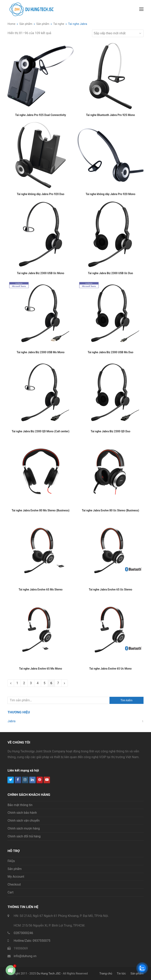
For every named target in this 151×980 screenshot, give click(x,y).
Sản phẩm (15, 869)
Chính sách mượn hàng (24, 828)
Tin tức (121, 973)
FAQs (11, 861)
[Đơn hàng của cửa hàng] (118, 33)
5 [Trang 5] (45, 683)
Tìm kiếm (127, 700)
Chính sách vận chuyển (23, 821)
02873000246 (23, 933)
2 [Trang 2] (24, 683)
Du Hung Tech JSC (49, 973)
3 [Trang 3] (31, 683)
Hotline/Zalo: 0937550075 (32, 941)
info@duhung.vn (25, 956)
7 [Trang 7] (58, 683)
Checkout (14, 884)
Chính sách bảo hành (22, 813)
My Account (16, 877)
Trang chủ (106, 973)
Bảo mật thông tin (20, 805)
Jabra (11, 721)
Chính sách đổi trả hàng (24, 836)
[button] (141, 9)
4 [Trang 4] (38, 683)
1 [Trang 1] (17, 683)
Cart (10, 892)
